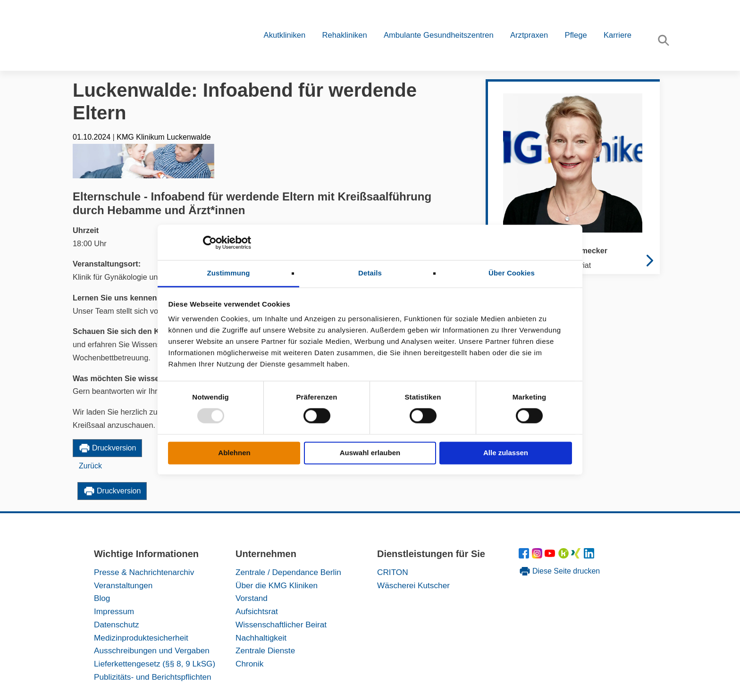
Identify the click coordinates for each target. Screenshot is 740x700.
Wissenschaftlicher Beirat (281, 625)
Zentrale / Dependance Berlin (288, 572)
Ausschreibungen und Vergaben (152, 650)
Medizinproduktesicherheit (141, 638)
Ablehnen (234, 453)
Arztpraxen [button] (529, 35)
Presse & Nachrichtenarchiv (144, 572)
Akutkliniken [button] (285, 35)
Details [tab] (370, 273)
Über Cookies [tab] (512, 273)
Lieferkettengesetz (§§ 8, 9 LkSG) (155, 664)
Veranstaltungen (123, 585)
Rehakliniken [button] (344, 35)
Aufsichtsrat (257, 611)
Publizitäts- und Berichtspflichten (153, 677)
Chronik (249, 664)
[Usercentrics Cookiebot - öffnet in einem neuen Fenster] (210, 242)
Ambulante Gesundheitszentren (439, 35)
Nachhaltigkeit (261, 638)
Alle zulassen (506, 453)
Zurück (90, 466)
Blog (102, 598)
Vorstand (252, 598)
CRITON (393, 572)
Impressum (114, 611)
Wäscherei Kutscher (413, 585)
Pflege (576, 35)
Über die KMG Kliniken (277, 585)
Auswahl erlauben (370, 453)
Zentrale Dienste (265, 650)
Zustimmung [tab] (229, 273)
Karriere (618, 35)
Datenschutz (117, 625)
